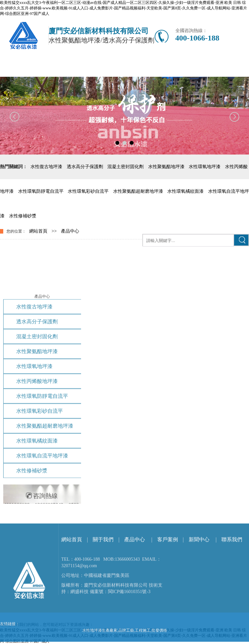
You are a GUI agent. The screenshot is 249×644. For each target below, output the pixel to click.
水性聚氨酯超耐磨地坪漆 (138, 191)
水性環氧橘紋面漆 (185, 191)
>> (54, 231)
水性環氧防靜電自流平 (41, 191)
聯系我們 (232, 581)
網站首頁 (38, 231)
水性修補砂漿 (23, 216)
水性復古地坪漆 (46, 167)
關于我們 (103, 581)
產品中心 (70, 231)
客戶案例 (168, 581)
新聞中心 (199, 581)
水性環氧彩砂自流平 (88, 191)
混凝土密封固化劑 (125, 167)
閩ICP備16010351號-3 (129, 633)
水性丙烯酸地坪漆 (37, 469)
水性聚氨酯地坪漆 (166, 167)
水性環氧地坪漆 (205, 167)
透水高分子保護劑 (85, 167)
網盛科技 (79, 633)
